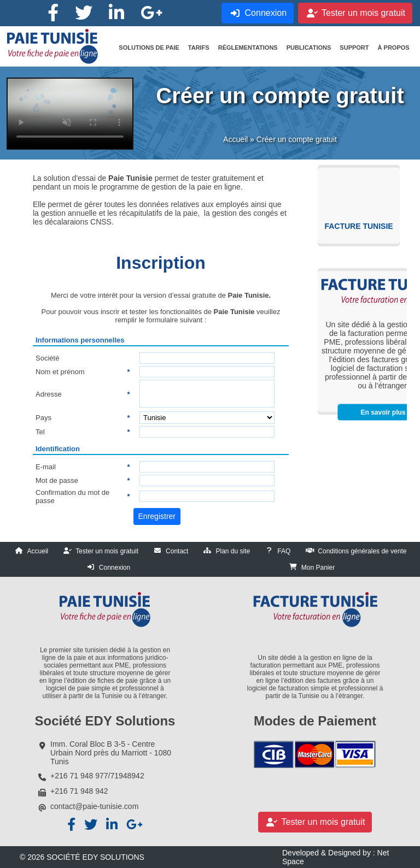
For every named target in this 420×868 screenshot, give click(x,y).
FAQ (284, 551)
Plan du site (233, 551)
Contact (177, 551)
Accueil (235, 139)
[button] (149, 48)
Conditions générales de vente (362, 551)
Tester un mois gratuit (107, 551)
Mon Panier (318, 568)
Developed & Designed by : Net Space (336, 857)
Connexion (115, 568)
